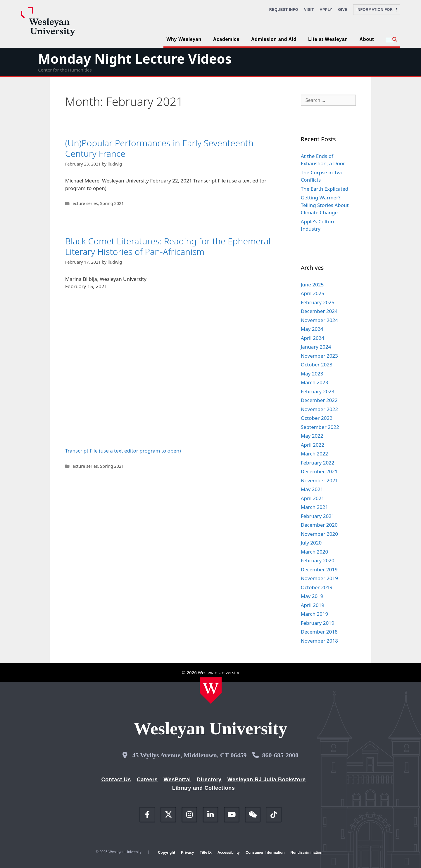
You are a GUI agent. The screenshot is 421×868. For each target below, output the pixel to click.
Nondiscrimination (306, 853)
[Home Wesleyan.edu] (211, 690)
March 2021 (315, 507)
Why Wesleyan (184, 39)
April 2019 (313, 605)
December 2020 (319, 525)
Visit (309, 10)
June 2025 (312, 285)
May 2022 (312, 436)
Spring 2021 (112, 203)
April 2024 (313, 338)
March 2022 (315, 454)
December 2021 (319, 471)
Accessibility (229, 853)
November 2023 (319, 356)
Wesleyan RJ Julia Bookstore (267, 780)
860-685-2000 (280, 755)
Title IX (206, 853)
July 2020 (311, 543)
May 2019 (312, 596)
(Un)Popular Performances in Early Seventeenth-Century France (161, 148)
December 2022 (319, 400)
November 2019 (319, 578)
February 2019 (318, 623)
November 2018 (319, 641)
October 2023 (317, 365)
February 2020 (318, 560)
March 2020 (315, 552)
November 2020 (319, 534)
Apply (326, 10)
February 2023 (318, 391)
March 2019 (315, 614)
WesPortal (177, 780)
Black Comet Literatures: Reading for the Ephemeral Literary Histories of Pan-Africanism (168, 246)
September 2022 (320, 427)
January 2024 (316, 347)
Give (343, 10)
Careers (147, 780)
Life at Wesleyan (328, 39)
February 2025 (318, 302)
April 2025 (313, 293)
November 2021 (319, 480)
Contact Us (116, 780)
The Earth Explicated (325, 189)
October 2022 (317, 418)
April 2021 (313, 498)
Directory (209, 780)
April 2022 (313, 445)
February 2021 (318, 516)
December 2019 (319, 569)
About (367, 39)
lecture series (84, 203)
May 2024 (312, 329)
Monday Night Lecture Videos (135, 59)
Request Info (284, 10)
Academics (226, 39)
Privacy (187, 853)
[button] (391, 40)
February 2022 (318, 463)
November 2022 (319, 409)
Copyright (166, 853)
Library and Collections (204, 788)
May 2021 (312, 489)
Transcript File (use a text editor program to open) (123, 451)
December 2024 (319, 311)
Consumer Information (265, 853)
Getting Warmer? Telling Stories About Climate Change (325, 205)
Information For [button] (377, 10)
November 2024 (319, 320)
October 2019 (317, 587)
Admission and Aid (274, 39)
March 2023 (315, 382)
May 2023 (312, 374)
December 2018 (319, 632)
